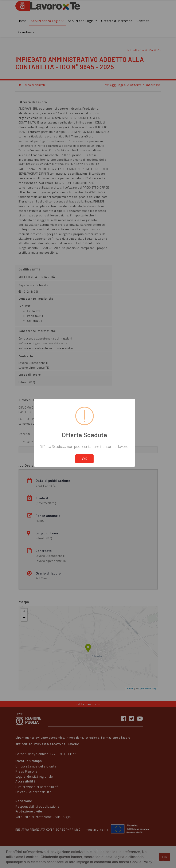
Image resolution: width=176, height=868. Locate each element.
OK (84, 459)
